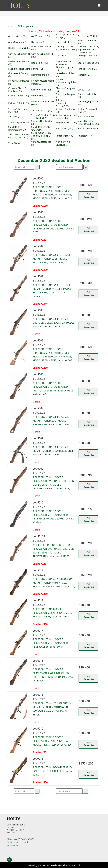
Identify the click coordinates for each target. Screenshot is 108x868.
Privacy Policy (13, 846)
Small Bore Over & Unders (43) (41, 128)
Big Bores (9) (38, 42)
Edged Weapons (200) (89, 63)
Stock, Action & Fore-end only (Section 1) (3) (20, 136)
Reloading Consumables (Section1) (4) (43, 103)
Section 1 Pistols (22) (42, 111)
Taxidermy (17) (85, 136)
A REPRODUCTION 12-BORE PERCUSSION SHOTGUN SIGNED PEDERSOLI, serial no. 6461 (50, 643)
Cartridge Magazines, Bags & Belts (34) (88, 48)
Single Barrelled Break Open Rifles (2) (88, 122)
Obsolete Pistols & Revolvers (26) (18, 90)
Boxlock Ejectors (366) (19, 48)
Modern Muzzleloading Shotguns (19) (59, 31)
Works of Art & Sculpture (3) (63, 143)
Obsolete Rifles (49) (41, 90)
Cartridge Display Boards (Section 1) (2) (66, 48)
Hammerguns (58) (40, 75)
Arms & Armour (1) (18, 42)
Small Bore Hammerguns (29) (17, 128)
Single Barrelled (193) (66, 122)
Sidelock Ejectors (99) (19, 122)
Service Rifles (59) (86, 116)
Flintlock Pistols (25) (88, 69)
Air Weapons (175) (40, 36)
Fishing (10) (37, 69)
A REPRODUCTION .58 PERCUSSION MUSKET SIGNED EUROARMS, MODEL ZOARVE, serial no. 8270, (53, 451)
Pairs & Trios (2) (39, 96)
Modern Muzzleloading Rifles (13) (66, 82)
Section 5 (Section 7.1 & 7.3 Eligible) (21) (43, 116)
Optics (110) (84, 90)
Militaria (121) (85, 75)
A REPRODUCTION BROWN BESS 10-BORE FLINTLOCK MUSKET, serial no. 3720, (53, 771)
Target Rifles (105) (65, 136)
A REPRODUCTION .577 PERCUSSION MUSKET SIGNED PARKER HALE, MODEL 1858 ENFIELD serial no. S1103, (54, 583)
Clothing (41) (62, 55)
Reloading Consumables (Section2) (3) (62, 103)
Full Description (89, 196)
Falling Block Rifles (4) (19, 69)
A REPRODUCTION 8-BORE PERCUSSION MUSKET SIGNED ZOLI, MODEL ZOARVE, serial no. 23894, (52, 613)
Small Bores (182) (64, 128)
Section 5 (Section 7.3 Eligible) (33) (66, 116)
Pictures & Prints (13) (19, 103)
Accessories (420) (17, 36)
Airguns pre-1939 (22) (89, 36)
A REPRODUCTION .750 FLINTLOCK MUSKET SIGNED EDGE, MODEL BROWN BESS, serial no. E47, (52, 259)
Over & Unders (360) (19, 96)
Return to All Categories (20, 26)
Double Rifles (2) (40, 63)
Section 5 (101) (16, 116)
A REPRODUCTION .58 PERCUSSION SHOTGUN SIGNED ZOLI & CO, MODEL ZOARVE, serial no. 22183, (53, 323)
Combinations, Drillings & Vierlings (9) (87, 55)
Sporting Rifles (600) (88, 128)
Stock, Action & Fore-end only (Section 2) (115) (42, 136)
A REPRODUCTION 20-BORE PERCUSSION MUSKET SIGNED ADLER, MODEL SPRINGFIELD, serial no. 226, (53, 741)
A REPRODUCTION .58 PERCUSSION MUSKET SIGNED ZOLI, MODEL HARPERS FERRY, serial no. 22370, (52, 421)
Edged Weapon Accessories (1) (63, 63)
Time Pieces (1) (16, 143)
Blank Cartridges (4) (65, 42)
